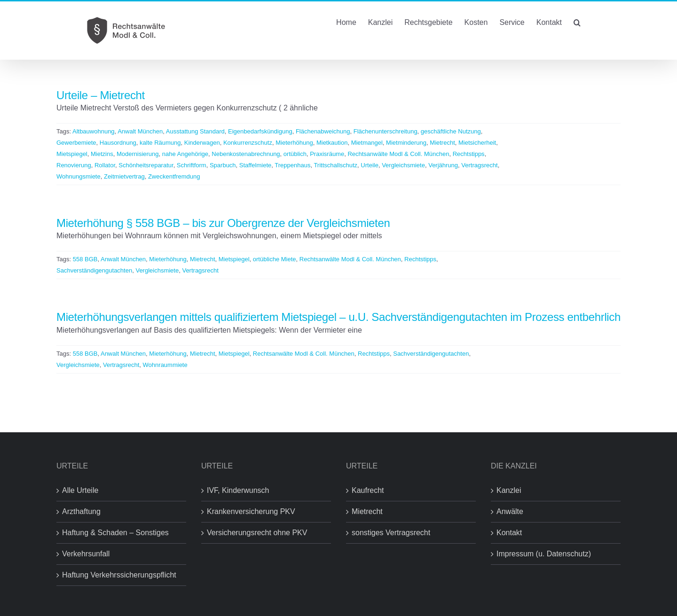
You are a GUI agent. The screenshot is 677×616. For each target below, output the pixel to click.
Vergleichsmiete (403, 165)
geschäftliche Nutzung (451, 131)
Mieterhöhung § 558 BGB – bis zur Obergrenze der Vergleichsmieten (223, 223)
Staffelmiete (255, 165)
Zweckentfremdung (174, 176)
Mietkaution (332, 143)
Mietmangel (367, 143)
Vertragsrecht (479, 165)
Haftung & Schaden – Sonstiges (115, 533)
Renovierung (74, 165)
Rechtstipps (469, 154)
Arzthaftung (81, 511)
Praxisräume (327, 154)
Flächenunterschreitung (386, 131)
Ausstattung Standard (195, 131)
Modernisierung (138, 154)
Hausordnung (118, 143)
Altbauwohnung (94, 131)
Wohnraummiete (165, 365)
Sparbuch (223, 165)
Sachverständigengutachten (94, 270)
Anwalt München (140, 131)
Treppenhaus (292, 165)
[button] (577, 22)
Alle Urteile (80, 490)
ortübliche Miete (275, 259)
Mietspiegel (72, 154)
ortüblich (295, 154)
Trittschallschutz (335, 165)
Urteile (370, 165)
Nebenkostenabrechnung (246, 154)
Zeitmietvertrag (124, 176)
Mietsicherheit (477, 143)
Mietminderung (406, 143)
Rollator (105, 165)
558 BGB (85, 259)
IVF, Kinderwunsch (238, 490)
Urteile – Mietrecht (101, 95)
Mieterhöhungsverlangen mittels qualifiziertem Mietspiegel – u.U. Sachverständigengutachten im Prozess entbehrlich (338, 317)
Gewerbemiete (76, 143)
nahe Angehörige (185, 154)
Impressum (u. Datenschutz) (544, 554)
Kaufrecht (368, 490)
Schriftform (192, 165)
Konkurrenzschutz (248, 143)
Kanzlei (509, 490)
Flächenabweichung (323, 131)
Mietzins (102, 154)
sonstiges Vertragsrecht (391, 533)
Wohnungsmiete (79, 176)
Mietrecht (442, 143)
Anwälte (510, 511)
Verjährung (443, 165)
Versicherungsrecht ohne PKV (257, 533)
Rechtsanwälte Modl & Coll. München (398, 154)
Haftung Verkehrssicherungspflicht (119, 575)
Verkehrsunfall (86, 554)
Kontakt (509, 533)
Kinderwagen (202, 143)
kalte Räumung (160, 143)
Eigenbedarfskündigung (260, 131)
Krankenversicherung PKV (251, 511)
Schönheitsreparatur (146, 165)
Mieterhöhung (294, 143)
